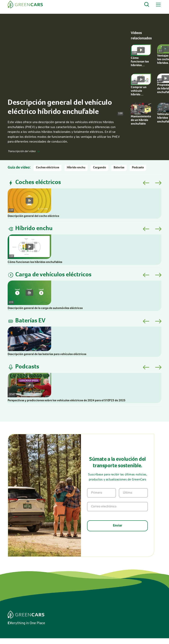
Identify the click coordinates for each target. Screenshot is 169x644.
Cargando (99, 168)
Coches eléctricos (48, 168)
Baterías (119, 168)
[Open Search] (147, 5)
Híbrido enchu (76, 168)
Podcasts (138, 168)
